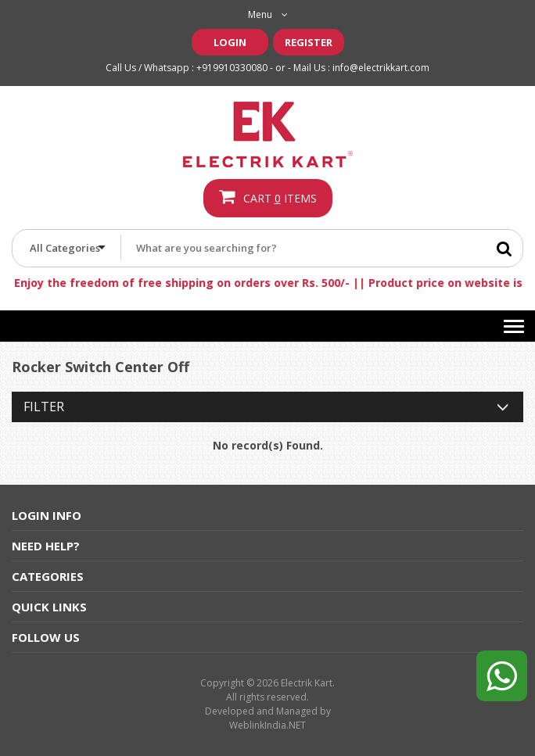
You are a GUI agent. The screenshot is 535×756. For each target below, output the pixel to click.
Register (309, 42)
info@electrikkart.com (381, 68)
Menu (268, 14)
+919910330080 (232, 68)
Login (230, 42)
